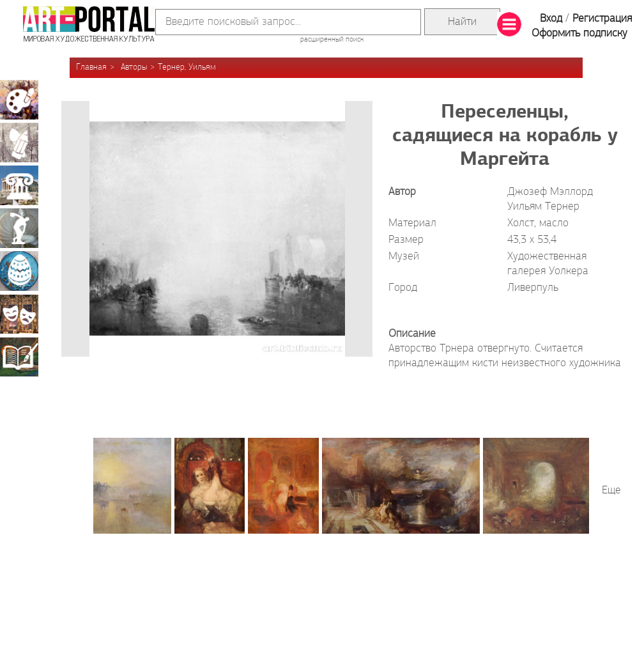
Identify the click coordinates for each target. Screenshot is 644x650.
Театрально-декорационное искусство (19, 314)
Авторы (134, 67)
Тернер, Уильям (187, 67)
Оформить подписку (579, 34)
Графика (19, 143)
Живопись (19, 100)
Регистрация (602, 19)
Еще (611, 491)
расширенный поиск (332, 40)
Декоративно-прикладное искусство (19, 271)
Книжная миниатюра (19, 357)
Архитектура (19, 185)
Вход (551, 19)
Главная (91, 67)
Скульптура (19, 228)
